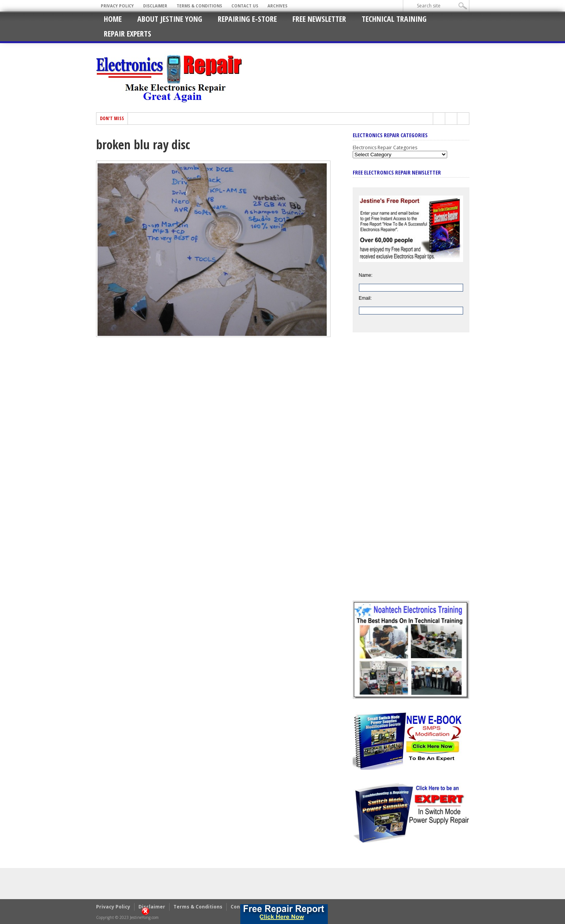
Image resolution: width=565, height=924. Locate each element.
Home (113, 19)
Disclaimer (155, 6)
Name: (366, 275)
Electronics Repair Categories (385, 148)
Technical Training (394, 19)
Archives (277, 6)
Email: (365, 298)
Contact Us (245, 6)
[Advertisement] (411, 472)
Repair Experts (128, 34)
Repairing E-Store (247, 19)
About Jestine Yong (170, 19)
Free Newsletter (319, 19)
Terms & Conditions (199, 6)
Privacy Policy (117, 6)
